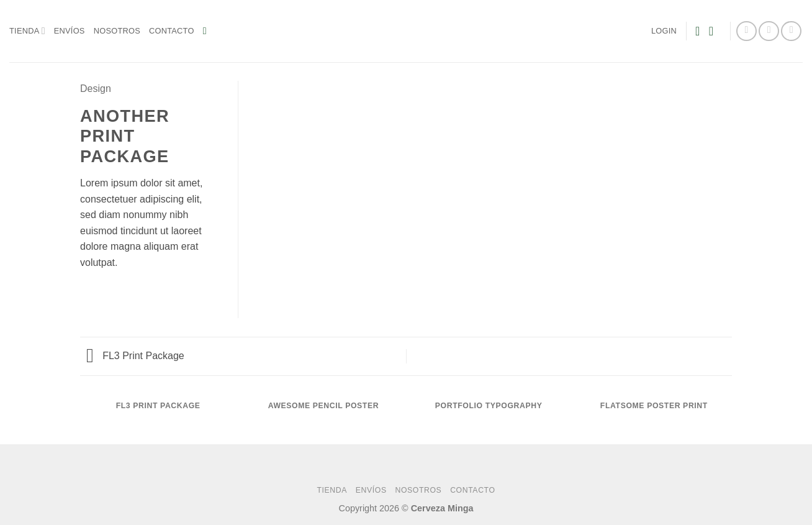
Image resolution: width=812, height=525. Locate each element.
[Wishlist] (698, 31)
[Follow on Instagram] (769, 31)
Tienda (27, 31)
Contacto (172, 31)
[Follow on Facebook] (747, 31)
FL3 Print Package (135, 356)
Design (96, 89)
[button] (208, 31)
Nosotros (117, 31)
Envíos (70, 31)
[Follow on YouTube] (791, 31)
